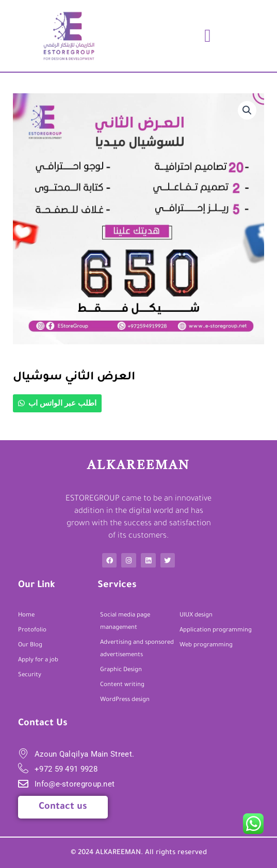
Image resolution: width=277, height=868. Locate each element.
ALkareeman (138, 466)
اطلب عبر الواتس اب (62, 403)
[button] (208, 36)
